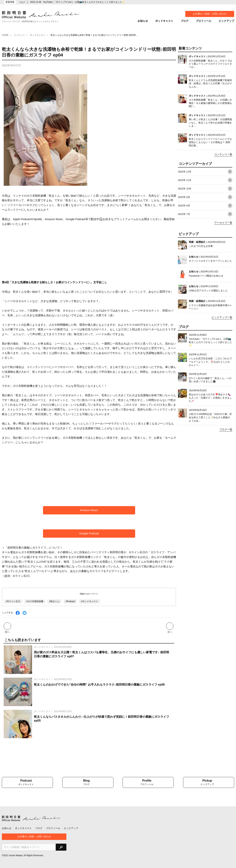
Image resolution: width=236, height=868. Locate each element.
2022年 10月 (205, 189)
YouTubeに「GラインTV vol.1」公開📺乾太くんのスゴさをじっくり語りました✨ (84, 2)
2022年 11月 (205, 180)
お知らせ (143, 21)
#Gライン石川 (13, 601)
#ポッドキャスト (90, 601)
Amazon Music (89, 510)
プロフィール (204, 21)
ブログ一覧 (226, 429)
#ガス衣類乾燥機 (35, 601)
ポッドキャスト (164, 21)
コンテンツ (19, 35)
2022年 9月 (205, 197)
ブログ (185, 21)
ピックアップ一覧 (222, 317)
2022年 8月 (205, 206)
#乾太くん (54, 601)
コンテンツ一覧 (223, 154)
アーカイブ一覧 (223, 223)
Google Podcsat (89, 534)
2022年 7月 (205, 214)
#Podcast (70, 601)
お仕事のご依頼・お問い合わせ (210, 14)
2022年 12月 (205, 172)
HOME (5, 35)
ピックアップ (226, 21)
